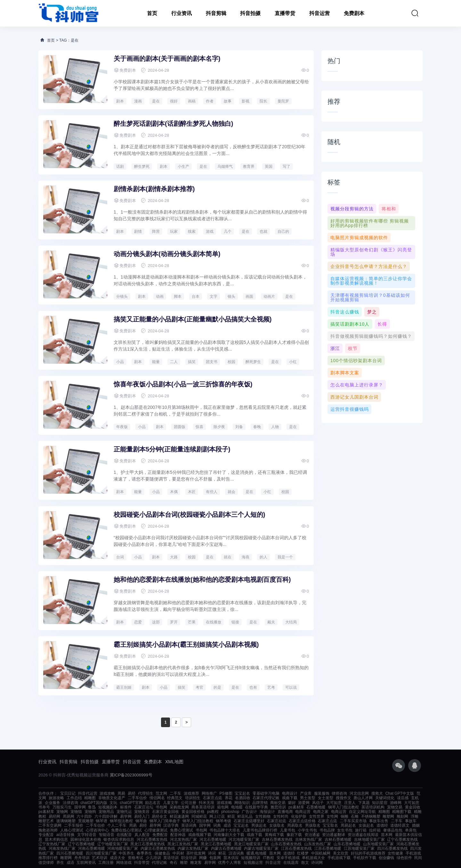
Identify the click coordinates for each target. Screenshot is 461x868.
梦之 (372, 312)
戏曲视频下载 (200, 835)
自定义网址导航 (362, 812)
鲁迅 (92, 807)
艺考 (271, 687)
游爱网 (304, 803)
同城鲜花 (199, 816)
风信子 (318, 803)
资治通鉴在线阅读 (363, 835)
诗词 (212, 853)
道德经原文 (400, 825)
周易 (121, 793)
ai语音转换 (65, 835)
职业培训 (189, 858)
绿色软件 (404, 858)
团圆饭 (180, 427)
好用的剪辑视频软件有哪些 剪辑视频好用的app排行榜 (370, 223)
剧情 (138, 231)
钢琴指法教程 (121, 821)
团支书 (212, 362)
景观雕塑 (86, 821)
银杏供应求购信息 (119, 840)
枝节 (353, 348)
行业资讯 (182, 13)
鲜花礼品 (245, 816)
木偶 (174, 492)
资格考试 (135, 858)
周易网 (69, 816)
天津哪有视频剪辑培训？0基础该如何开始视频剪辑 (370, 297)
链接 (235, 622)
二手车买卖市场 (353, 821)
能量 (156, 362)
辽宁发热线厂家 (52, 844)
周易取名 (295, 825)
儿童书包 (287, 830)
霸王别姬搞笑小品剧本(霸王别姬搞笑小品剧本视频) (186, 645)
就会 (231, 492)
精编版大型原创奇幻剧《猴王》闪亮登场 (371, 252)
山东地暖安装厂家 (378, 844)
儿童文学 (171, 803)
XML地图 (174, 762)
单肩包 (411, 830)
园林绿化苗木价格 (86, 840)
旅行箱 (361, 830)
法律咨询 (70, 803)
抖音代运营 (88, 793)
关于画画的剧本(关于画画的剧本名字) (167, 59)
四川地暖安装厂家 (101, 853)
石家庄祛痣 (277, 821)
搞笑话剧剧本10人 (350, 324)
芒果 (192, 622)
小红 (293, 362)
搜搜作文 (344, 798)
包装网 (215, 858)
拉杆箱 (375, 830)
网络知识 (242, 803)
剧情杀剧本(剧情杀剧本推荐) (154, 189)
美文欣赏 (341, 853)
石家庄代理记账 (266, 798)
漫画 (138, 101)
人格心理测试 (72, 830)
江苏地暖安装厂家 (359, 848)
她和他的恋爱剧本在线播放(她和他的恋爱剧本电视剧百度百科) (202, 580)
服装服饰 (322, 793)
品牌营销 (260, 803)
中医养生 (126, 853)
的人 (263, 557)
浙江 (335, 348)
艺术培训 (100, 858)
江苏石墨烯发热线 (296, 848)
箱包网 (223, 807)
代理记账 (159, 863)
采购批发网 (179, 807)
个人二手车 (117, 825)
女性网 (332, 816)
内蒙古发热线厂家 (193, 848)
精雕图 (90, 798)
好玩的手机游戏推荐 (368, 853)
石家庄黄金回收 (166, 812)
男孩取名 (313, 825)
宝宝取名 (330, 825)
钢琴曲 (141, 821)
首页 (152, 13)
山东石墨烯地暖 (347, 844)
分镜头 (122, 296)
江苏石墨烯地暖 (328, 848)
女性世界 (317, 816)
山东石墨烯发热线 (286, 844)
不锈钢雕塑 (371, 816)
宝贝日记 (68, 793)
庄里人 (350, 803)
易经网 (54, 816)
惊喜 (199, 427)
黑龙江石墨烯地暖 (216, 844)
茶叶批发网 (196, 853)
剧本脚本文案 (345, 373)
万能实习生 (62, 807)
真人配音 (142, 835)
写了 (287, 166)
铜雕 (344, 816)
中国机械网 (321, 853)
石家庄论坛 (144, 807)
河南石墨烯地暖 (92, 848)
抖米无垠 (206, 803)
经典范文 (175, 798)
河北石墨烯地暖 (213, 840)
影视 (246, 101)
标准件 (126, 807)
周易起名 (348, 825)
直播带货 (285, 13)
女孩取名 (277, 825)
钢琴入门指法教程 (344, 807)
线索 (192, 231)
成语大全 (117, 858)
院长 (263, 101)
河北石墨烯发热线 (152, 840)
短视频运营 (253, 863)
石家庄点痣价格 (302, 821)
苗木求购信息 (56, 840)
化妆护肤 (299, 816)
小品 (120, 362)
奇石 (174, 863)
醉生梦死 (142, 166)
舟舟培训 (82, 858)
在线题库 (291, 863)
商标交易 (278, 803)
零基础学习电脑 (266, 793)
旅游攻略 (56, 798)
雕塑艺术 (46, 821)
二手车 (175, 793)
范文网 (161, 793)
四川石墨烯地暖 (70, 853)
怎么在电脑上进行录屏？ (357, 385)
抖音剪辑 (216, 13)
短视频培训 (251, 858)
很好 (174, 101)
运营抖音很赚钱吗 (350, 409)
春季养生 (144, 853)
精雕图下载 (402, 812)
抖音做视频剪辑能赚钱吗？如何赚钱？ (371, 336)
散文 (305, 863)
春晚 (257, 427)
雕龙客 (196, 863)
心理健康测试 (156, 830)
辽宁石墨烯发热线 (402, 840)
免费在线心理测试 (126, 830)
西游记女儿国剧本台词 (354, 397)
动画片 (269, 296)
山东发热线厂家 (318, 844)
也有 (253, 687)
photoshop (230, 812)
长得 (382, 324)
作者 (210, 101)
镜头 (231, 296)
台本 (196, 296)
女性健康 (395, 853)
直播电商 (285, 812)
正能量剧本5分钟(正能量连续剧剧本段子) (172, 449)
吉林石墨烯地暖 (338, 840)
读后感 (403, 798)
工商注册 (106, 863)
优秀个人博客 (230, 863)
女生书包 (345, 830)
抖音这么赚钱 (345, 312)
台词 (120, 557)
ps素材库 (296, 807)
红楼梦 (303, 853)
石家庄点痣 (213, 798)
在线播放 (214, 622)
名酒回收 (243, 798)
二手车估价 (137, 798)
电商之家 (321, 812)
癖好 (292, 803)
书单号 (44, 807)
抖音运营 (319, 13)
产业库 (306, 793)
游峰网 (396, 803)
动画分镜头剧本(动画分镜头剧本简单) (167, 254)
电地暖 (237, 807)
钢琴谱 (101, 821)
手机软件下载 (365, 858)
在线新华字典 (256, 807)
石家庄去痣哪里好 (249, 821)
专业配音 (46, 835)
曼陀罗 (283, 101)
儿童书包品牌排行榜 (260, 830)
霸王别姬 (124, 687)
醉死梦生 (253, 362)
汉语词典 (236, 853)
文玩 (113, 803)
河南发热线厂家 (62, 848)
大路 (174, 557)
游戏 (210, 231)
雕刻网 (402, 816)
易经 (132, 793)
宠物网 (62, 812)
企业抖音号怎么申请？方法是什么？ (369, 266)
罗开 (174, 622)
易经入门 (142, 816)
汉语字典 (171, 825)
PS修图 (226, 793)
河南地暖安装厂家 (123, 848)
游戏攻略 (107, 793)
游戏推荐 (191, 793)
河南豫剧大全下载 (229, 835)
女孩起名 (366, 825)
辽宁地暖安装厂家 (113, 844)
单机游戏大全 (313, 858)
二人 (174, 362)
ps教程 (213, 812)
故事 (228, 101)
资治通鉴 (312, 835)
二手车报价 (74, 825)
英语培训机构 (373, 807)
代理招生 (146, 793)
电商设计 (290, 793)
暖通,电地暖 (257, 853)
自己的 (283, 231)
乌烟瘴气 (225, 166)
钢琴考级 (223, 821)
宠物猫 (76, 812)
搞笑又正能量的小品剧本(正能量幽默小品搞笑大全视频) (193, 319)
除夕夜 (219, 427)
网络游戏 (124, 863)
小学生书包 (307, 830)
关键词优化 (385, 798)
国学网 (80, 807)
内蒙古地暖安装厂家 (261, 848)
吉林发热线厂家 (309, 840)
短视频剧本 (108, 807)
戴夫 (271, 622)
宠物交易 (395, 807)
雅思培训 (278, 807)
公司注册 (189, 803)
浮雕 (415, 816)
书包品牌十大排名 (225, 830)
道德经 (382, 825)
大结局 (291, 622)
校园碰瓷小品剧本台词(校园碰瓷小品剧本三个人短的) (189, 515)
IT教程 (268, 858)
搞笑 (192, 362)
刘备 (239, 427)
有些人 (212, 492)
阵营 (156, 231)
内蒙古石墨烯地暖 (226, 848)
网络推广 (209, 793)
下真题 (364, 803)
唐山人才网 (363, 798)
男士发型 (308, 798)
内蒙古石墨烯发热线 (158, 848)
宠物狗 (90, 812)
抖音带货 (142, 863)
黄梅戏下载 (274, 835)
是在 (156, 101)
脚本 (178, 296)
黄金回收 (413, 807)
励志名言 (153, 803)
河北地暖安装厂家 (244, 840)
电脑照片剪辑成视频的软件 (359, 238)
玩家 (174, 231)
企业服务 (53, 803)
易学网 (126, 816)
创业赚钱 (386, 858)
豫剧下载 (294, 835)
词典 (217, 825)
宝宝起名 (242, 793)
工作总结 (74, 798)
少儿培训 (153, 858)
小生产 (183, 166)
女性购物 (263, 816)
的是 (217, 687)
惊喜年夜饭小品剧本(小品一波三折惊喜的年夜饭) (183, 384)
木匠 (192, 492)
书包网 (161, 807)
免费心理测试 (182, 830)
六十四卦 (84, 816)
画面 (249, 296)
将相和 (389, 209)
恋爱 (138, 622)
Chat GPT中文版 (400, 793)
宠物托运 (124, 812)
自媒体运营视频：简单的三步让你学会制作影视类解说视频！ (371, 281)
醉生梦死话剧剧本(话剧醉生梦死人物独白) (173, 124)
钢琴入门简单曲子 (165, 821)
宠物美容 (142, 812)
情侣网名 (157, 798)
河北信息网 (359, 793)
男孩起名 (259, 825)
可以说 (291, 687)
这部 (156, 622)
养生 (60, 863)
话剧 (120, 166)
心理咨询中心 (97, 830)
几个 (228, 231)
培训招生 (193, 798)
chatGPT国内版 (94, 803)
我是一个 (285, 557)
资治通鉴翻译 (334, 835)
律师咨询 (339, 793)
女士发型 (326, 798)
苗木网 (387, 835)
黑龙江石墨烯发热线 (148, 844)
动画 (160, 296)
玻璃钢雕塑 (66, 821)
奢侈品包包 (393, 830)
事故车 (411, 821)
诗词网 (317, 863)
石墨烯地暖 (316, 807)
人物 (275, 427)
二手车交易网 (50, 825)
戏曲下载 (290, 798)
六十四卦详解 (106, 816)
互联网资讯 (86, 863)
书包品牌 (327, 830)
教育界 (249, 166)
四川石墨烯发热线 (392, 848)
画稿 (192, 101)
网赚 (203, 858)
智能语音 (107, 835)
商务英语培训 (203, 807)
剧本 (120, 101)
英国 (269, 166)
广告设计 (249, 812)
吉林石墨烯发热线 (277, 840)
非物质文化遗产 (112, 798)
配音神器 (178, 835)
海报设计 (267, 812)
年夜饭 (122, 427)
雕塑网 (388, 816)
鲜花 (231, 816)
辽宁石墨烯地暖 (81, 844)
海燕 (246, 557)
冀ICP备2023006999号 (131, 775)
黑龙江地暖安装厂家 (251, 844)
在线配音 (124, 835)
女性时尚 (281, 816)
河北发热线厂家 (183, 840)
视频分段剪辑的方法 (352, 209)
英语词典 (189, 825)
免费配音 (160, 835)
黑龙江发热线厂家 (183, 844)
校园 (231, 362)
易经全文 (159, 816)
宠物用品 (106, 812)
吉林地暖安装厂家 (369, 840)
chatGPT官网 (131, 803)
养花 (229, 798)
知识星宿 (380, 803)
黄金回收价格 (193, 812)
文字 (214, 296)
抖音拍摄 (250, 13)
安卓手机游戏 (288, 858)
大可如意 (334, 803)
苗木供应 (231, 858)
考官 (199, 687)
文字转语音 (87, 835)
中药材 (178, 853)
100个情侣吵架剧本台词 (356, 361)
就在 (228, 557)
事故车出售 (379, 821)
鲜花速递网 (179, 816)
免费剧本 (354, 13)
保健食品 (162, 853)
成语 (227, 825)
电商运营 (303, 812)
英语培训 (171, 858)
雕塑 (184, 863)
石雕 (355, 816)
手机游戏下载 (339, 858)
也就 (263, 231)
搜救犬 (377, 793)
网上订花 (217, 816)
